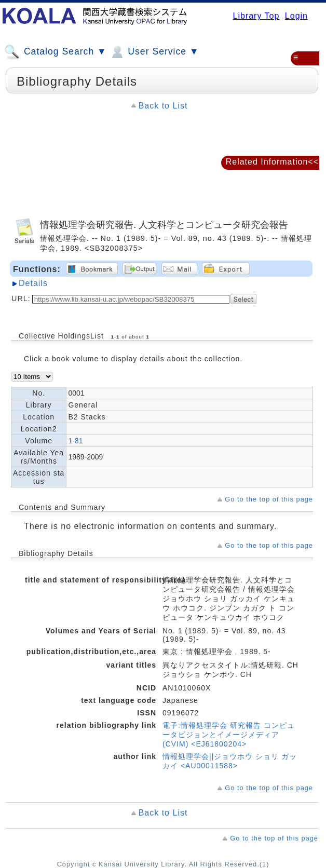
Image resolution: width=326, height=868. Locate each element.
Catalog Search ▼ (55, 52)
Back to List (163, 106)
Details (33, 283)
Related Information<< (272, 162)
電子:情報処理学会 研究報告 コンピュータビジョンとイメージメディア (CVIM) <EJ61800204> (229, 735)
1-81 (75, 441)
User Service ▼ (154, 52)
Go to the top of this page (269, 499)
